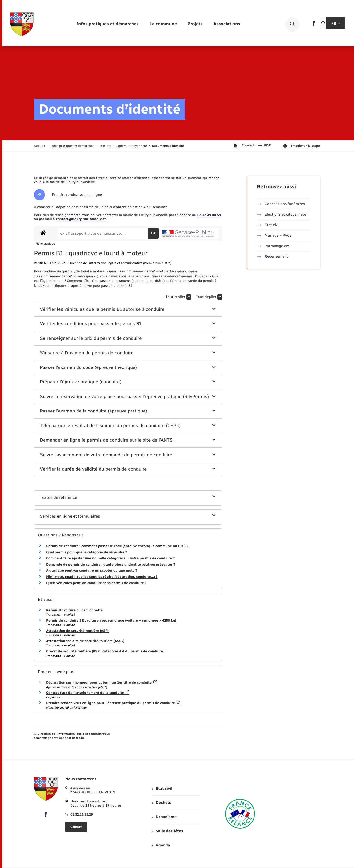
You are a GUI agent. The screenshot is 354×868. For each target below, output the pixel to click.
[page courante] (168, 146)
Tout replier (178, 297)
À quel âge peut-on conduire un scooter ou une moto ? (92, 571)
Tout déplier (209, 297)
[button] (128, 309)
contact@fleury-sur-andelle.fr (81, 219)
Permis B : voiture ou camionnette (74, 610)
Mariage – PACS (274, 235)
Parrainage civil (274, 246)
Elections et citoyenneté (282, 214)
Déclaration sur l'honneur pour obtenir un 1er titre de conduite (101, 683)
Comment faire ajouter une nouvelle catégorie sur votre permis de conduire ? (110, 558)
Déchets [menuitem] (161, 803)
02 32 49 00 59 (209, 215)
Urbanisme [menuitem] (164, 817)
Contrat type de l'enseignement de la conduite (88, 693)
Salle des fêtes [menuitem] (167, 831)
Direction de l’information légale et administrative (74, 734)
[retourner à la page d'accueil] (22, 24)
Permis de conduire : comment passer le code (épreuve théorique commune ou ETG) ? (117, 546)
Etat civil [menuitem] (162, 788)
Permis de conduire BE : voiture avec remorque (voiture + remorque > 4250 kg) (111, 620)
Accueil (40, 146)
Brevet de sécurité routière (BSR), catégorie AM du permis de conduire (105, 651)
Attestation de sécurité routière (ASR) (77, 631)
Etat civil (268, 225)
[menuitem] (107, 24)
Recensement (272, 256)
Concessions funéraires (281, 204)
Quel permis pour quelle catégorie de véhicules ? (87, 552)
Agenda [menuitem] (161, 845)
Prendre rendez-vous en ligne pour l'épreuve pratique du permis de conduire (113, 703)
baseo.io (78, 738)
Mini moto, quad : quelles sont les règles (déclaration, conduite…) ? (102, 577)
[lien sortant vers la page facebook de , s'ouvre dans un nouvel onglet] (314, 25)
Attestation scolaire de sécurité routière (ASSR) (85, 641)
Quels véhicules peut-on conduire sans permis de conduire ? (96, 583)
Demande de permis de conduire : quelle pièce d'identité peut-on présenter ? (111, 564)
